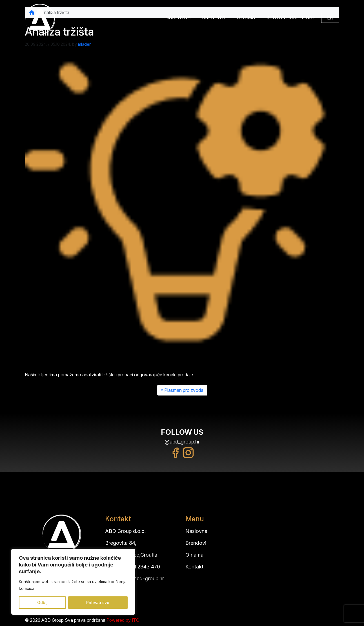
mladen (85, 44)
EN (330, 18)
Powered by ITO (123, 620)
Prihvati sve (98, 602)
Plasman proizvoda (184, 390)
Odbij (42, 602)
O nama (246, 17)
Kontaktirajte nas (291, 17)
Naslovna (178, 17)
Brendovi (214, 17)
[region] (73, 582)
